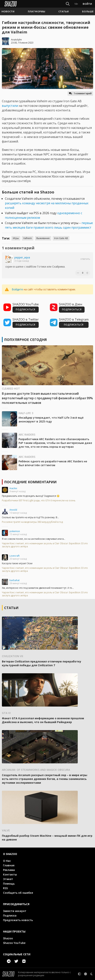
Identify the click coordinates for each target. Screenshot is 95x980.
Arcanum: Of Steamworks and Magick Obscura (36, 770)
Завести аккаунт (15, 911)
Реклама (9, 870)
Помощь (9, 884)
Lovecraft (15, 556)
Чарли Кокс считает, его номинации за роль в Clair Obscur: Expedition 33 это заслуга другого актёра (45, 545)
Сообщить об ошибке (18, 893)
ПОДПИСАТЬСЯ (26, 309)
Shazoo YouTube (14, 943)
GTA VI (6, 713)
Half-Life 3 (26, 413)
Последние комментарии (30, 482)
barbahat (15, 580)
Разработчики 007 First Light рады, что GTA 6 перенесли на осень (39, 501)
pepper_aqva (22, 257)
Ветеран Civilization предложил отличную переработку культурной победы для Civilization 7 (42, 663)
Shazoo (8, 938)
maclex (13, 488)
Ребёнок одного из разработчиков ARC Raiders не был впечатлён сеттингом (53, 463)
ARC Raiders (27, 435)
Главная (9, 865)
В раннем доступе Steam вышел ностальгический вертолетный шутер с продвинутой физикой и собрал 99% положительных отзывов (47, 398)
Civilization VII (13, 656)
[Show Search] (68, 4)
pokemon (15, 531)
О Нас (7, 861)
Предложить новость (18, 920)
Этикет (8, 879)
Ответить (85, 259)
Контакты (10, 874)
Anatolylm (16, 40)
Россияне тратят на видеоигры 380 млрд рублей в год (32, 522)
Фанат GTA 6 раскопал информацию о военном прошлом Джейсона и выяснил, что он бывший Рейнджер (43, 720)
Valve (6, 830)
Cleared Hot (11, 389)
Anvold (13, 510)
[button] (8, 11)
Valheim (28, 238)
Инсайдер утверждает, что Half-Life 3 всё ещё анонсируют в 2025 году (51, 419)
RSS (5, 888)
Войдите (17, 289)
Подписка (10, 915)
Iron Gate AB (61, 238)
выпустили (10, 106)
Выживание (43, 238)
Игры (16, 238)
